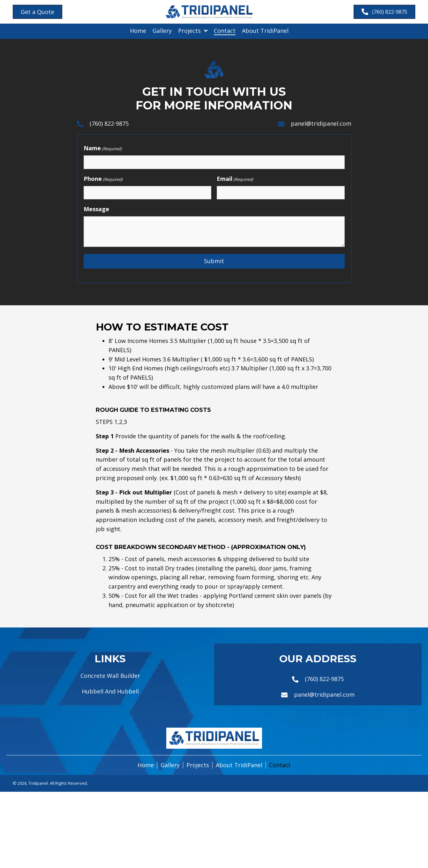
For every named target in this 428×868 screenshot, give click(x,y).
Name (103, 149)
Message (96, 210)
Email (235, 180)
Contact (280, 767)
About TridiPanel (239, 767)
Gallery (170, 767)
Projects (198, 767)
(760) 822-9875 (109, 124)
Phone (103, 180)
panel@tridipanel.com (321, 124)
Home (146, 767)
